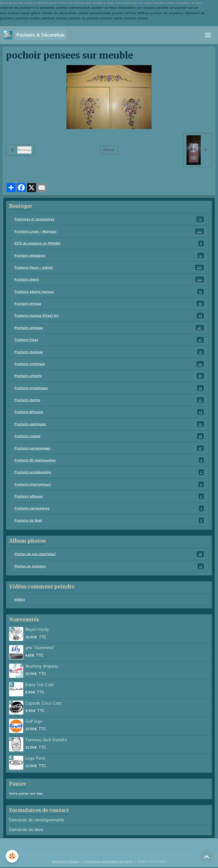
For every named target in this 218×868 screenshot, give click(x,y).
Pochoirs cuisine (109, 436)
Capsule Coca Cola (43, 703)
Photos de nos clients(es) (109, 554)
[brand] (35, 35)
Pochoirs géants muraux (109, 292)
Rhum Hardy (37, 630)
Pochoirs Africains (109, 412)
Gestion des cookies (152, 861)
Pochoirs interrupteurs (109, 484)
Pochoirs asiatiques (109, 424)
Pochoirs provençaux (109, 388)
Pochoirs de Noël (109, 520)
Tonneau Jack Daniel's (46, 740)
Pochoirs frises (109, 340)
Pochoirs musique (109, 352)
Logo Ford (35, 758)
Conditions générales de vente (108, 861)
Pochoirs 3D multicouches (109, 460)
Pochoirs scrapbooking (109, 472)
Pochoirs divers (109, 279)
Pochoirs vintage (109, 304)
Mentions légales (66, 861)
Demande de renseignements (37, 820)
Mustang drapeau (42, 666)
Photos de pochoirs (109, 566)
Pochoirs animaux (109, 328)
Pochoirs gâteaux (109, 496)
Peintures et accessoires (109, 219)
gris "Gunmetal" (40, 648)
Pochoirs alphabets (109, 256)
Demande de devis (26, 830)
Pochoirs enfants (109, 376)
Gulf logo (34, 721)
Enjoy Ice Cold (39, 685)
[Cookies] (12, 856)
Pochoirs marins (109, 400)
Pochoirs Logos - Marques (109, 231)
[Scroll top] (207, 857)
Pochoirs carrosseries (109, 508)
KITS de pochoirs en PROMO (109, 243)
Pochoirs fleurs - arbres (109, 267)
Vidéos (20, 599)
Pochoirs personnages (109, 448)
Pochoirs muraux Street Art (109, 315)
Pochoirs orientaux (109, 364)
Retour (109, 150)
